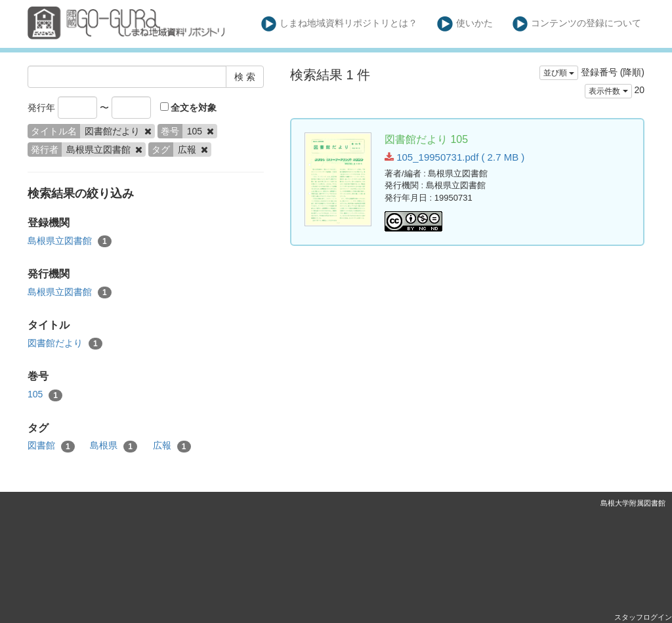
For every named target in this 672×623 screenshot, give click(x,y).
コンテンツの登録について (577, 24)
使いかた (465, 24)
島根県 (114, 446)
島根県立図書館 (70, 241)
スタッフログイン (643, 617)
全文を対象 (189, 108)
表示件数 (608, 91)
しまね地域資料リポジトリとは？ (340, 24)
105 (45, 395)
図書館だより (65, 344)
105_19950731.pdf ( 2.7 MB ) (454, 157)
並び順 (559, 73)
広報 (172, 446)
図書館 (51, 446)
